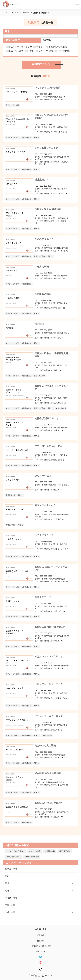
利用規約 (41, 941)
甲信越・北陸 (11, 898)
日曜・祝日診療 (16, 51)
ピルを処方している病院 (20, 47)
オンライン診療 (46, 51)
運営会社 (41, 935)
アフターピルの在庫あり (15, 851)
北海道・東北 (11, 869)
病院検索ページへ (41, 64)
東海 (7, 883)
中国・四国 (10, 905)
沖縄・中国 (10, 912)
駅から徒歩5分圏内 (14, 857)
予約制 (31, 51)
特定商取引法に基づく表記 (40, 946)
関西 (7, 891)
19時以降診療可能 (32, 857)
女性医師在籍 (64, 51)
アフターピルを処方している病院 (52, 47)
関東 (7, 876)
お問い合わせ (40, 952)
